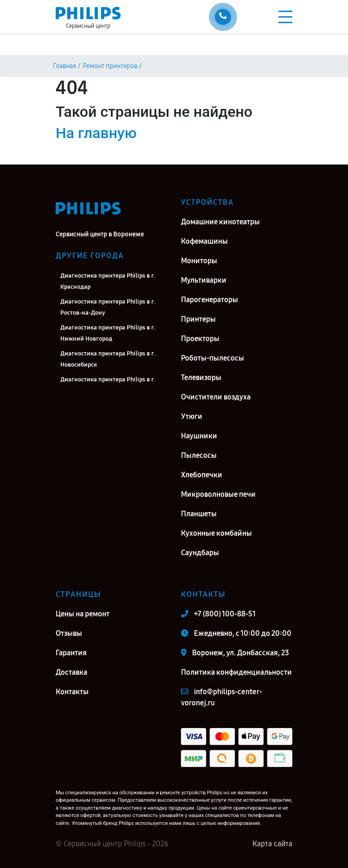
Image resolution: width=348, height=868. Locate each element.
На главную (96, 133)
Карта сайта (272, 844)
